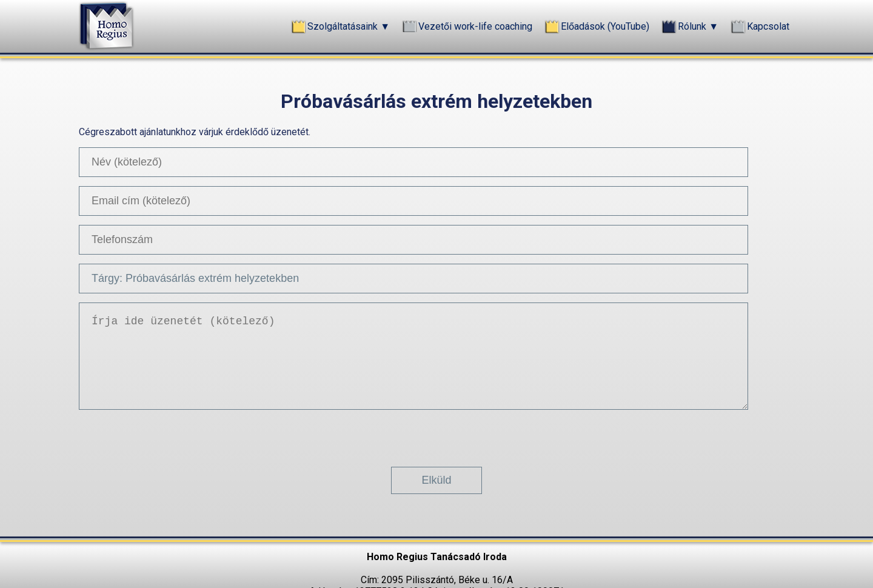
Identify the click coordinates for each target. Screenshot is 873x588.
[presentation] (436, 433)
